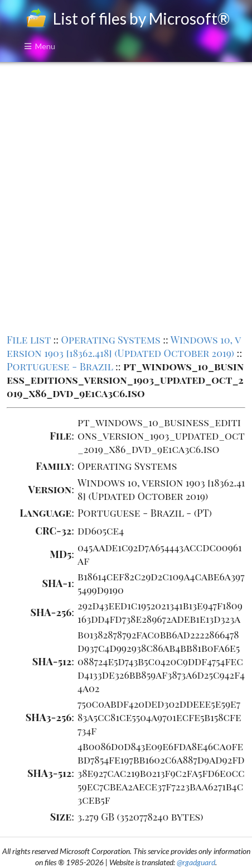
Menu (40, 46)
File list (29, 340)
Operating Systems (110, 340)
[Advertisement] (126, 197)
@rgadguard (196, 862)
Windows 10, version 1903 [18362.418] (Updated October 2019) (124, 346)
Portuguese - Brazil (60, 366)
